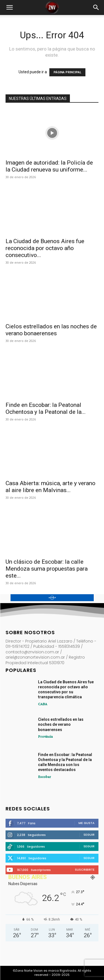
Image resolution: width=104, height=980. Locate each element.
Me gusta (87, 823)
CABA (43, 704)
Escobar (45, 777)
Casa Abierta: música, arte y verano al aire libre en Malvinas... (50, 487)
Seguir (89, 835)
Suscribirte (85, 870)
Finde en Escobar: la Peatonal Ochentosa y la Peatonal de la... (46, 408)
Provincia (45, 736)
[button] (9, 7)
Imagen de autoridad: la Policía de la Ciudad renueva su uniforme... (49, 166)
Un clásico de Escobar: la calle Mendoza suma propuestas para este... (47, 569)
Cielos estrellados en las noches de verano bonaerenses (51, 330)
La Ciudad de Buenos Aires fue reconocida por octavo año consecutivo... (45, 248)
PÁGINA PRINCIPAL (67, 72)
